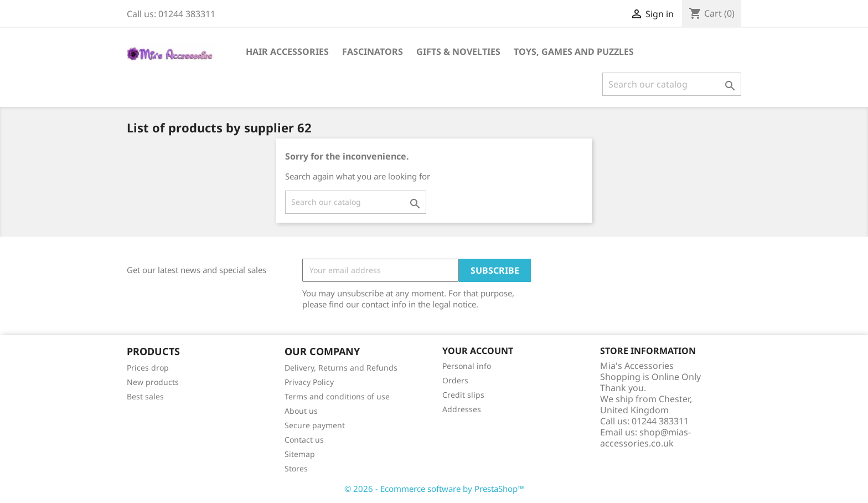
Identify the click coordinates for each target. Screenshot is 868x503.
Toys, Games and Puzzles (574, 52)
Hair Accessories (287, 52)
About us (301, 411)
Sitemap (300, 454)
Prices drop (148, 368)
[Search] (672, 84)
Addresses (462, 409)
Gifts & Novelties (458, 52)
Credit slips (463, 395)
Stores (296, 468)
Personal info (467, 366)
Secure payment (315, 425)
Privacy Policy (309, 382)
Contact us (304, 440)
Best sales (145, 396)
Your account (478, 351)
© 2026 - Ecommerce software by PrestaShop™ (434, 489)
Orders (455, 380)
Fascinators (373, 52)
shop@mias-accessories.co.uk (645, 438)
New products (153, 382)
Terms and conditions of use (337, 396)
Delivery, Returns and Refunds (341, 368)
